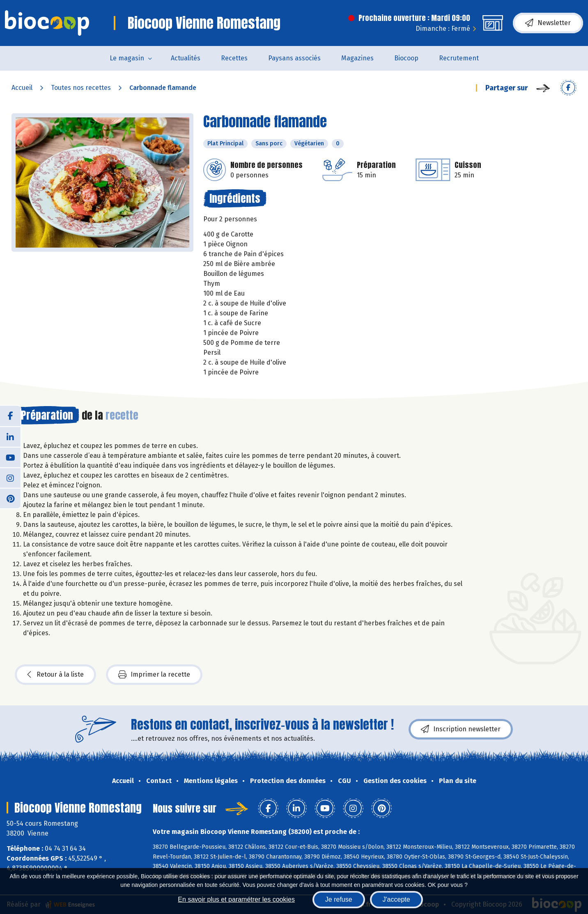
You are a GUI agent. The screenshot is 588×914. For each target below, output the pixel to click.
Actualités (186, 58)
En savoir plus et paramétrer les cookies (236, 899)
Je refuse (339, 899)
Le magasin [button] (127, 58)
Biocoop (406, 58)
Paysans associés (294, 58)
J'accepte (396, 899)
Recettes (234, 58)
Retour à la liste (55, 675)
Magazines (357, 58)
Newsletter (548, 23)
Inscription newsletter (461, 729)
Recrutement (459, 58)
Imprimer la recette (154, 675)
